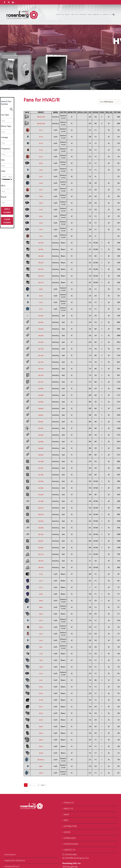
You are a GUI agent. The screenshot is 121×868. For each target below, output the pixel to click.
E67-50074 (41, 495)
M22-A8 (41, 713)
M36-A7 (41, 746)
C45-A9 (41, 229)
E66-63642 (41, 335)
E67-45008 (41, 461)
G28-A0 (41, 594)
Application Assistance (15, 860)
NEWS (66, 815)
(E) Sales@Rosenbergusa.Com (76, 858)
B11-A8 (41, 137)
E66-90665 (41, 435)
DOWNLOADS (70, 838)
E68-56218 (41, 514)
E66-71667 (41, 375)
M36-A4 (41, 726)
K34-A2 (41, 687)
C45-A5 (41, 216)
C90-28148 (41, 276)
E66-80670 (41, 402)
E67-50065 (41, 488)
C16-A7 (41, 176)
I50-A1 (41, 647)
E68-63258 (41, 521)
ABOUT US (68, 809)
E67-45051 (41, 468)
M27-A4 (41, 720)
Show (107, 102)
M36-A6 (41, 740)
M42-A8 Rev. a (41, 760)
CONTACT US (70, 850)
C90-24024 (41, 256)
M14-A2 (41, 693)
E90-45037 (41, 567)
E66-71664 (41, 349)
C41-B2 (41, 210)
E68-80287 (41, 548)
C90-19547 (41, 243)
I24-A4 (41, 640)
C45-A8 (41, 223)
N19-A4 (41, 773)
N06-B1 (41, 766)
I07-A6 (41, 634)
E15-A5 (41, 302)
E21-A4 (41, 309)
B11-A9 (41, 143)
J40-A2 (41, 660)
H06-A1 (41, 607)
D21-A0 (41, 296)
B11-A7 (41, 130)
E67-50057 (41, 481)
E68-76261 (41, 534)
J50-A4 (41, 667)
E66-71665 (41, 362)
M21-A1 (41, 707)
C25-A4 (41, 190)
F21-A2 (41, 587)
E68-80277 (41, 541)
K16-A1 (41, 680)
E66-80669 (41, 388)
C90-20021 (41, 249)
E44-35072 (41, 316)
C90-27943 (41, 269)
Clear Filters (7, 221)
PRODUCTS (69, 803)
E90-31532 (41, 554)
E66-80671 (41, 415)
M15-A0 (41, 700)
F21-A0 (41, 574)
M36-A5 (41, 733)
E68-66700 (41, 528)
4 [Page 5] (39, 785)
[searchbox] (12, 120)
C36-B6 (41, 196)
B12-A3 (41, 157)
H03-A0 (41, 601)
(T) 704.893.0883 (70, 855)
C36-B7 (41, 203)
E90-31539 (41, 561)
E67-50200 (41, 501)
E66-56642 (41, 322)
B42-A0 (41, 163)
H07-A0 (41, 614)
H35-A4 (41, 627)
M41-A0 (41, 753)
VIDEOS (67, 832)
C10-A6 (41, 170)
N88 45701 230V (41, 117)
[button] (114, 14)
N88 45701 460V (41, 123)
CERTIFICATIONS (71, 844)
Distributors (10, 855)
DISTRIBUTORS (70, 826)
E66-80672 (41, 428)
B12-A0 (41, 150)
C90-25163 (41, 263)
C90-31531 (41, 282)
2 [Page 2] (30, 785)
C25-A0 (41, 183)
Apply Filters (7, 211)
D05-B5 (41, 289)
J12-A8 (41, 654)
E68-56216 (41, 508)
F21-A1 (41, 581)
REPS (66, 820)
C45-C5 (41, 236)
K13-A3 (41, 673)
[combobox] (7, 120)
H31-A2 (41, 620)
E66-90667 (41, 448)
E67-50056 (41, 475)
